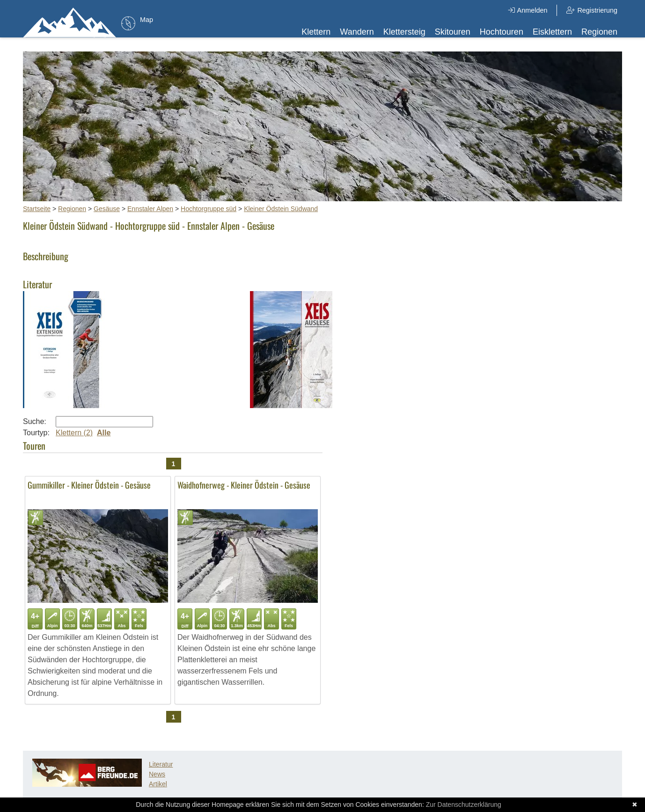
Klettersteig (404, 32)
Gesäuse (107, 209)
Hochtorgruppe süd (209, 209)
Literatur (161, 764)
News (157, 774)
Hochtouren (502, 32)
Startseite (37, 209)
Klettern (316, 32)
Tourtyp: (36, 433)
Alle (104, 433)
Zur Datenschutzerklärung (464, 805)
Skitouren (453, 32)
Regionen (599, 32)
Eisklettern (552, 32)
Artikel (158, 784)
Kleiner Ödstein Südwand (281, 209)
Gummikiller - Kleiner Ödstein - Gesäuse (89, 485)
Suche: (35, 421)
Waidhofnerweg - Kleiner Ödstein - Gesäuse (244, 485)
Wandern (357, 32)
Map (147, 20)
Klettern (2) (74, 433)
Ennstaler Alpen (150, 209)
